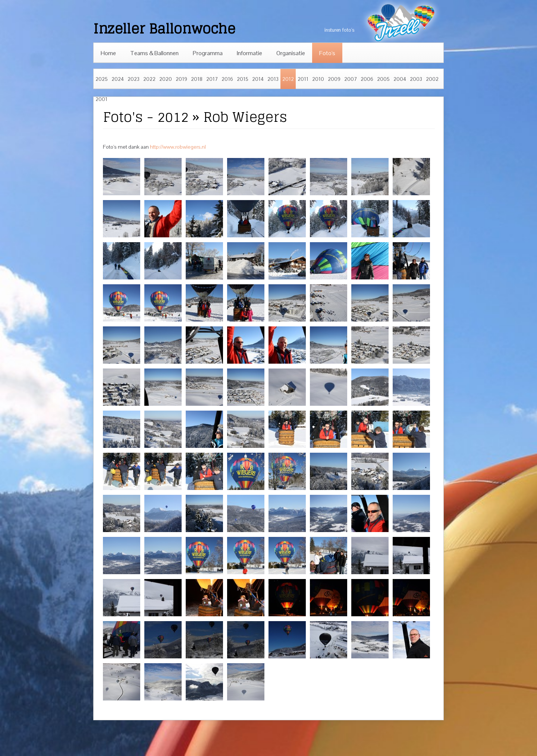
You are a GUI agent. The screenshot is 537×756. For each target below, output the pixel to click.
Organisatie (291, 53)
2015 (243, 79)
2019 (181, 79)
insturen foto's (339, 30)
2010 (318, 79)
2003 (416, 79)
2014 (258, 79)
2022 (149, 79)
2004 (400, 79)
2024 (118, 79)
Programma (208, 53)
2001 (101, 99)
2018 (197, 79)
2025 (102, 79)
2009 (334, 79)
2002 (432, 79)
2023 (134, 79)
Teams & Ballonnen (154, 53)
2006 (367, 79)
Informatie (249, 53)
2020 (166, 79)
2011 (303, 79)
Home (108, 53)
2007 (351, 79)
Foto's (327, 53)
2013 (273, 79)
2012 (288, 79)
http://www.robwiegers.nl (178, 147)
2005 (383, 79)
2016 (227, 79)
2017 (212, 79)
